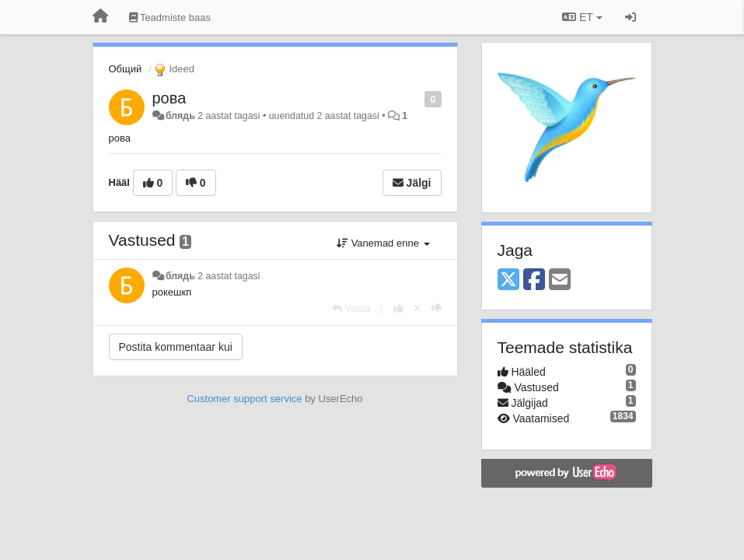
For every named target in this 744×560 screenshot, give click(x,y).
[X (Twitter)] (508, 280)
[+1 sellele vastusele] (398, 308)
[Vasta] (351, 308)
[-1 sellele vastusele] (437, 308)
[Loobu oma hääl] (417, 308)
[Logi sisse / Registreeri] (630, 17)
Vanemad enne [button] (383, 243)
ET (582, 17)
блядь (180, 116)
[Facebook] (534, 280)
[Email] (560, 280)
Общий (126, 69)
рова (169, 98)
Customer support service (244, 399)
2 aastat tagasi (229, 276)
